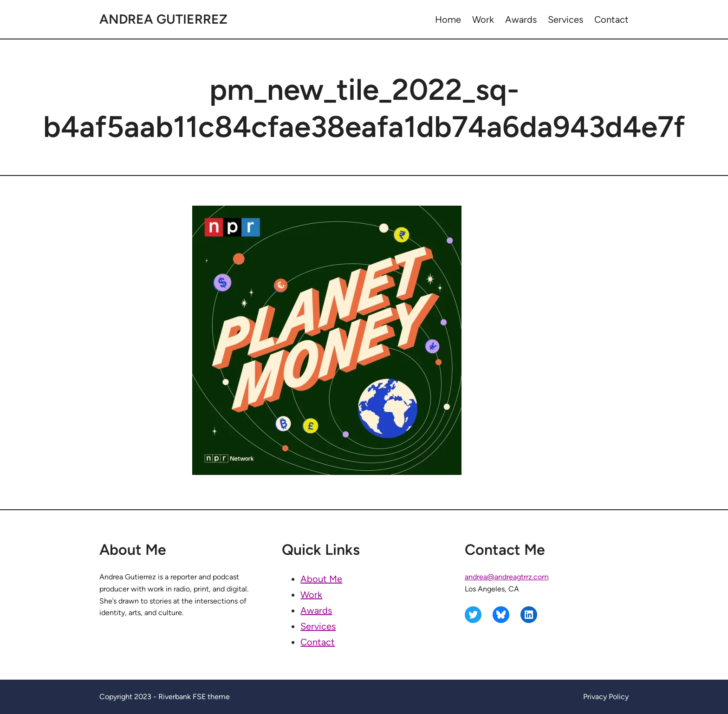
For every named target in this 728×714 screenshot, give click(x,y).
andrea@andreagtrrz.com (507, 577)
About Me (321, 579)
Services (318, 626)
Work (311, 595)
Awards (316, 610)
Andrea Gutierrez (163, 19)
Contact (318, 642)
